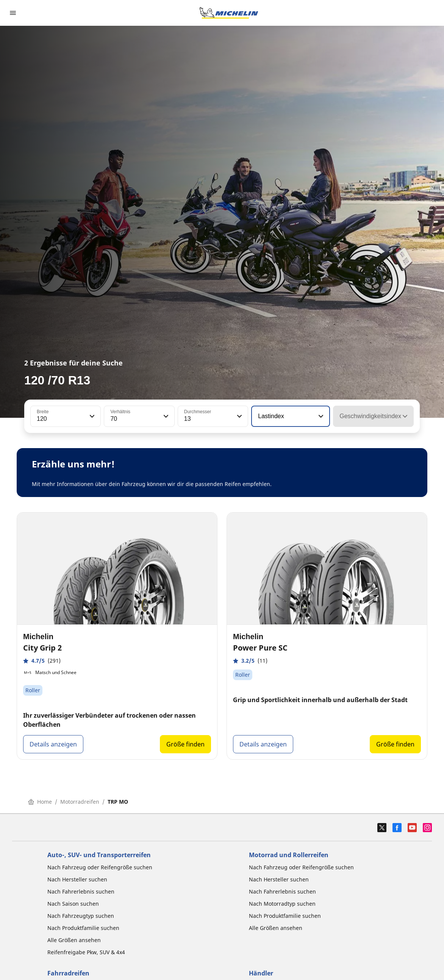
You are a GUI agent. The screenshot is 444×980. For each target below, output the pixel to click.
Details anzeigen (53, 744)
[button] (91, 416)
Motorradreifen (80, 802)
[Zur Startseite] (229, 13)
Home (40, 802)
